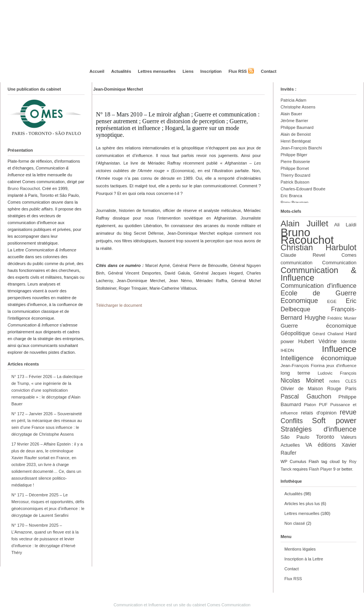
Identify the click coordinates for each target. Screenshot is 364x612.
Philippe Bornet (295, 168)
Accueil (97, 71)
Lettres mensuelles (157, 71)
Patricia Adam (293, 100)
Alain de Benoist (296, 134)
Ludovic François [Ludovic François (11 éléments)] (337, 373)
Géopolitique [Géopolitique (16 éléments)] (295, 333)
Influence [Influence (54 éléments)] (339, 349)
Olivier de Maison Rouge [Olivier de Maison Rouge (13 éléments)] (311, 389)
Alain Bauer (291, 114)
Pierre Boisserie (295, 162)
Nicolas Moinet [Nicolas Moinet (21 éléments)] (302, 381)
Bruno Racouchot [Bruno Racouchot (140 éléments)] (307, 236)
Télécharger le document (119, 305)
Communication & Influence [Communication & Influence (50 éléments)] (318, 274)
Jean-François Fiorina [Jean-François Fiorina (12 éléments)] (303, 366)
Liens (188, 71)
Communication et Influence (140, 605)
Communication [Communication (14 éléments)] (339, 263)
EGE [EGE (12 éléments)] (332, 301)
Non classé (295, 523)
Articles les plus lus (302, 504)
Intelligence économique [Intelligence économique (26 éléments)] (318, 358)
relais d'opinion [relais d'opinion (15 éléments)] (319, 413)
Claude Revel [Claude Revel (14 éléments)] (303, 255)
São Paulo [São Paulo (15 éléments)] (295, 437)
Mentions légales (300, 549)
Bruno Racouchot (24, 188)
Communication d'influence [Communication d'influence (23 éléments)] (318, 286)
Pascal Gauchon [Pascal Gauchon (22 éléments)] (306, 396)
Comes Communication (229, 605)
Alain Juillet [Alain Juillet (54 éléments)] (304, 224)
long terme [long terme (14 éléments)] (295, 373)
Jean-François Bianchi (301, 148)
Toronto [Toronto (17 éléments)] (325, 437)
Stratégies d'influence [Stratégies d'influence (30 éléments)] (318, 429)
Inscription (211, 71)
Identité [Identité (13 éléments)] (349, 342)
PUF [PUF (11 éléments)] (323, 405)
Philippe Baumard (297, 127)
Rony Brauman (294, 202)
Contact (269, 71)
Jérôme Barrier (294, 121)
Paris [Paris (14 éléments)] (351, 388)
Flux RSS (238, 71)
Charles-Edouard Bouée (303, 189)
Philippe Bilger (294, 155)
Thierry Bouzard (295, 175)
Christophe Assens (298, 107)
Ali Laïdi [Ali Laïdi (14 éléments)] (345, 225)
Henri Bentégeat (296, 141)
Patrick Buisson (295, 182)
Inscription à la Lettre (304, 559)
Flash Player (321, 469)
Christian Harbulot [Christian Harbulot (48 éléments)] (318, 247)
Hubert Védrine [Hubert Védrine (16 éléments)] (318, 341)
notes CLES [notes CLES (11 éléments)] (343, 381)
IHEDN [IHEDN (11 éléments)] (287, 350)
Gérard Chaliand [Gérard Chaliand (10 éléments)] (328, 334)
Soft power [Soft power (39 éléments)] (334, 421)
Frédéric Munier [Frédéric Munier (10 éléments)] (342, 318)
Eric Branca (291, 196)
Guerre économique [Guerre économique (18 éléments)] (318, 326)
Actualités (121, 71)
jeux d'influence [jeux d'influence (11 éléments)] (341, 366)
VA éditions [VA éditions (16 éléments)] (321, 445)
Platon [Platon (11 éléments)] (310, 405)
